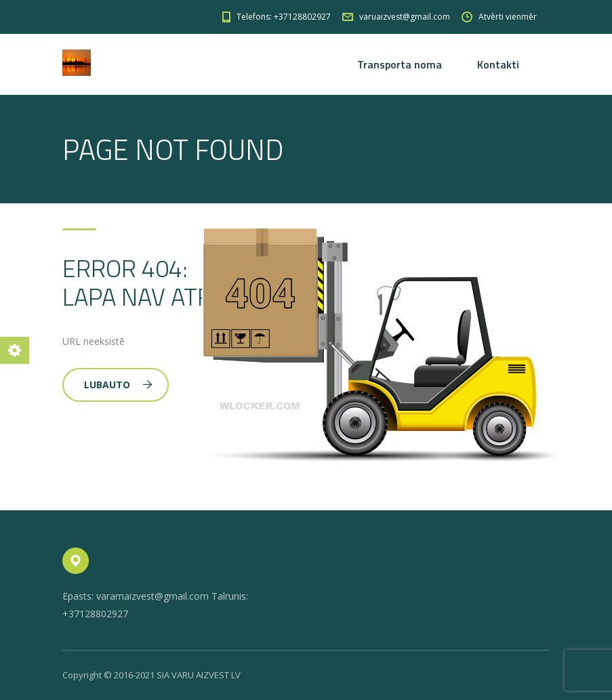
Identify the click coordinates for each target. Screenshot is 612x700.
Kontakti (498, 64)
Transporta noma (400, 64)
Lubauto (118, 385)
